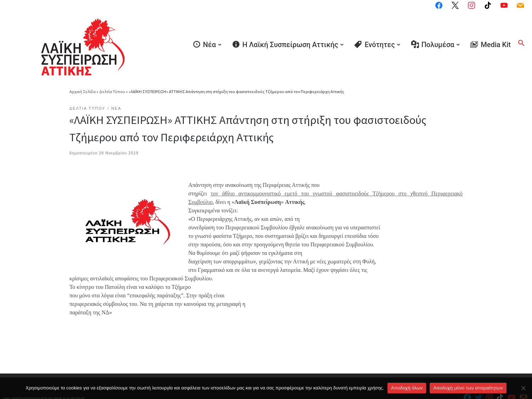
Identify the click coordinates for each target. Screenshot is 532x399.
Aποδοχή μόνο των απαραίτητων (468, 388)
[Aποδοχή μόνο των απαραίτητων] (523, 388)
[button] (521, 33)
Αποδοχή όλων (407, 388)
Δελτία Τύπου (112, 71)
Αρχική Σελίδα (83, 71)
